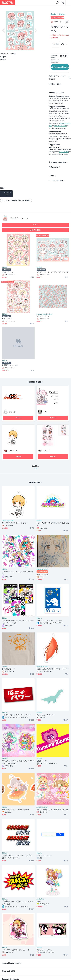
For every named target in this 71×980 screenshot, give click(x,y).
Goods (53, 14)
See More (36, 468)
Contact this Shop (56, 180)
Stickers (62, 14)
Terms (51, 176)
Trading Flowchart (58, 162)
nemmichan (13, 450)
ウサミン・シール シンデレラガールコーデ (53, 272)
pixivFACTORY (64, 152)
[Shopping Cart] (63, 3)
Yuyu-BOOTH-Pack (60, 126)
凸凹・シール (7, 319)
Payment (55, 167)
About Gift (55, 84)
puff (45, 412)
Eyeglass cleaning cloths (45, 314)
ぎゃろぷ (12, 412)
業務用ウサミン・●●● (10, 365)
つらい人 (47, 450)
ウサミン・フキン (43, 316)
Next (36, 30)
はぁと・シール (8, 272)
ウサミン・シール (19, 218)
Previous (4, 30)
